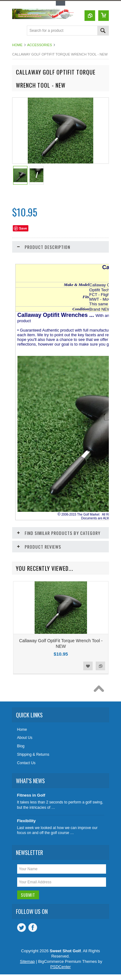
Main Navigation (18, 31)
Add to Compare (100, 666)
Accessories (39, 45)
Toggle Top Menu (60, 3)
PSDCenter (60, 967)
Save (23, 228)
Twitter (22, 928)
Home (17, 45)
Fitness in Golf (31, 795)
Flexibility (27, 821)
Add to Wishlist (88, 666)
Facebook (33, 928)
